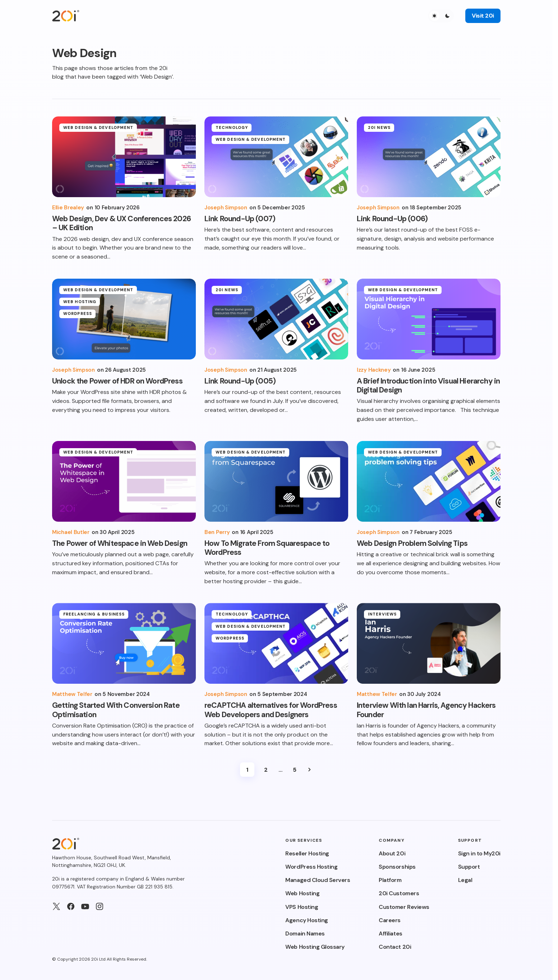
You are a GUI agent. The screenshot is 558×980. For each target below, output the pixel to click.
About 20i (392, 853)
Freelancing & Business (94, 614)
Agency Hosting (306, 920)
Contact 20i (395, 947)
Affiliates (390, 933)
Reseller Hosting (307, 853)
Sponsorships (397, 867)
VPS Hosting (302, 907)
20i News (379, 127)
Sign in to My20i (479, 853)
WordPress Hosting (311, 867)
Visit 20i (483, 16)
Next (309, 770)
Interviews (382, 614)
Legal (465, 880)
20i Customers (399, 893)
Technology (232, 127)
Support (469, 867)
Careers (390, 920)
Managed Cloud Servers (318, 880)
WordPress (78, 319)
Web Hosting (80, 306)
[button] (441, 16)
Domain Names (305, 933)
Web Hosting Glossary (315, 947)
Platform (390, 880)
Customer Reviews (404, 907)
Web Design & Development (98, 127)
